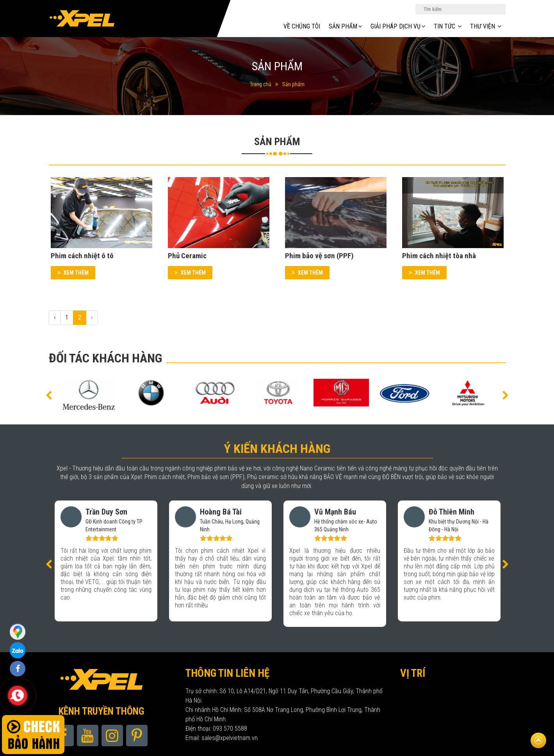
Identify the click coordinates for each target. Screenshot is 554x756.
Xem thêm (73, 273)
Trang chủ (261, 84)
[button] (49, 395)
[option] (88, 393)
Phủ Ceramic (187, 256)
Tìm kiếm (501, 9)
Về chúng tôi (302, 26)
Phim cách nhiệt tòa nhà (439, 256)
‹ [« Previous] (55, 317)
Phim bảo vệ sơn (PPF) (319, 256)
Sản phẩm (293, 84)
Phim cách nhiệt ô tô (82, 256)
